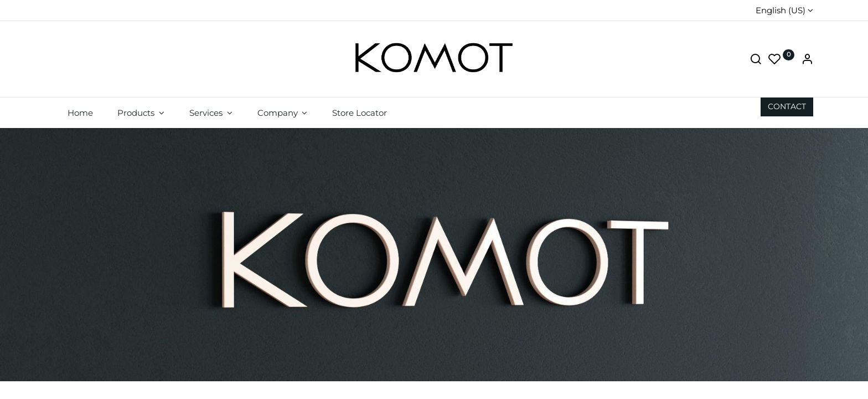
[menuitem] (80, 113)
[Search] (756, 60)
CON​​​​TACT (787, 106)
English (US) (781, 10)
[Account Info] (807, 60)
